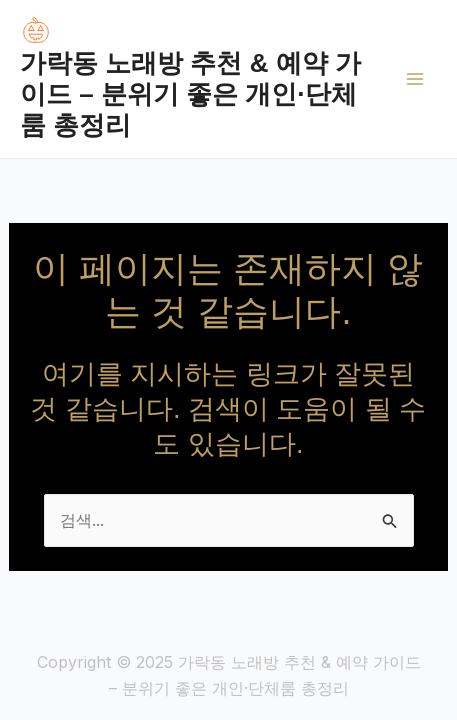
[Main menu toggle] (415, 79)
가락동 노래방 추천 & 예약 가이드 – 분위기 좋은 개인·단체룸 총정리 (190, 94)
